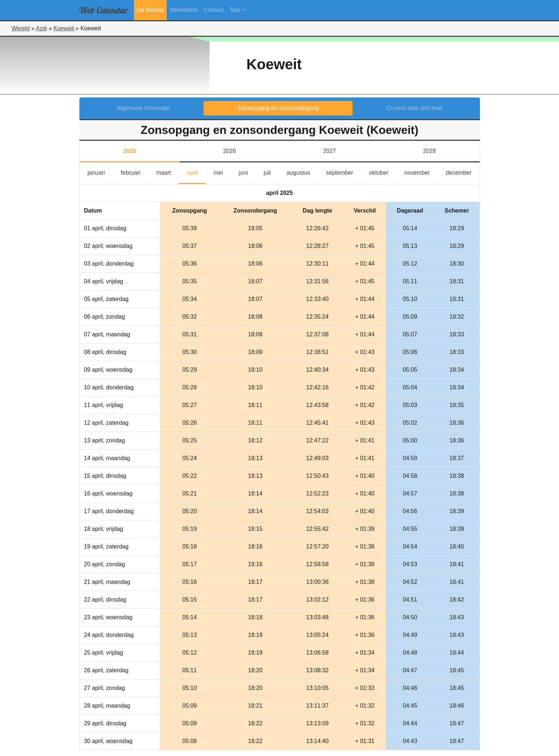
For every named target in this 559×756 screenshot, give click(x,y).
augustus (302, 172)
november (421, 172)
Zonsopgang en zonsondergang (278, 108)
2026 (230, 151)
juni (247, 172)
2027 (329, 151)
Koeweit (64, 28)
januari (100, 172)
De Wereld (150, 10)
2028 (429, 151)
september (344, 172)
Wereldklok (184, 10)
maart (168, 172)
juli (271, 172)
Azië (41, 28)
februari (135, 172)
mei (222, 172)
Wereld (21, 28)
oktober (383, 172)
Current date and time (414, 108)
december (462, 172)
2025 (130, 151)
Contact (214, 10)
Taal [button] (236, 10)
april (196, 172)
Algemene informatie (143, 108)
